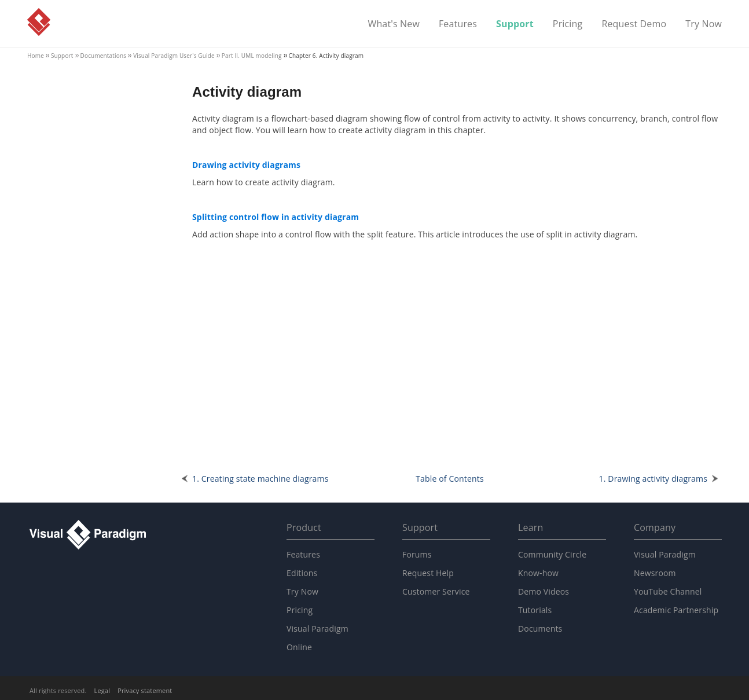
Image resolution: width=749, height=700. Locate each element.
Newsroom (655, 573)
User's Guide (174, 56)
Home (36, 56)
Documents (540, 628)
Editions (302, 573)
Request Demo (634, 24)
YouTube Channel (668, 591)
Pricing (568, 24)
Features (458, 24)
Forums (417, 554)
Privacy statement (145, 690)
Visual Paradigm (39, 22)
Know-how (538, 573)
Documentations (104, 56)
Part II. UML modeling (252, 56)
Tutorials (535, 610)
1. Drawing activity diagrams (653, 479)
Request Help (428, 573)
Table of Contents (450, 479)
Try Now (704, 24)
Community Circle (552, 554)
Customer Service (436, 591)
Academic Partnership (676, 610)
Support (515, 24)
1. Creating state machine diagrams (260, 479)
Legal (102, 690)
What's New (394, 24)
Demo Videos (544, 591)
